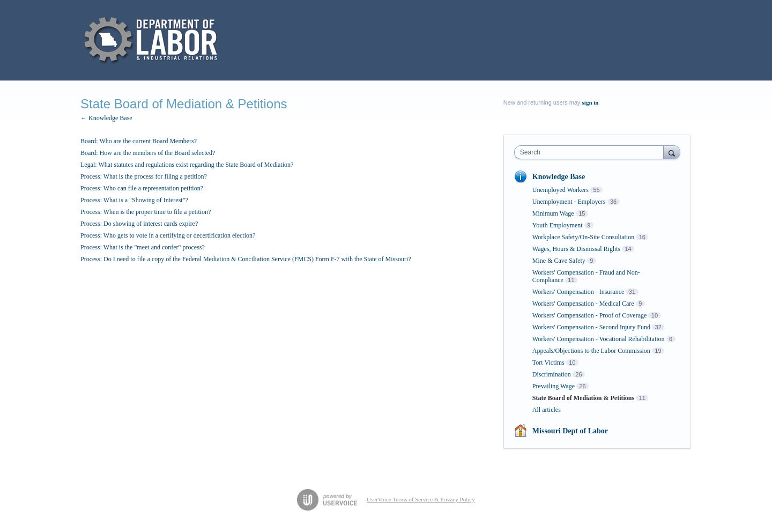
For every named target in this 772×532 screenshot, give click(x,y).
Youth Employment (558, 225)
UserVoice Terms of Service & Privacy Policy (421, 499)
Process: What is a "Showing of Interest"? (134, 200)
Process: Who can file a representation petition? (142, 188)
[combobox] (592, 152)
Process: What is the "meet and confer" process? (143, 247)
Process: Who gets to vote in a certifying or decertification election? (168, 235)
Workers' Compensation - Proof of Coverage (589, 315)
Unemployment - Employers (569, 202)
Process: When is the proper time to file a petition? (146, 212)
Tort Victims (548, 363)
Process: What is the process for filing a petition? (144, 176)
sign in (591, 102)
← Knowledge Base (106, 118)
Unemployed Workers (561, 190)
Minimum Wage (553, 213)
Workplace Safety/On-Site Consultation (583, 237)
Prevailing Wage (554, 386)
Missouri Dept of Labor (570, 431)
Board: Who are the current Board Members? (139, 141)
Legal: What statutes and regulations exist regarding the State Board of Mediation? (187, 165)
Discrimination (552, 374)
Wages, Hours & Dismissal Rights (576, 249)
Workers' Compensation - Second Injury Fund (591, 327)
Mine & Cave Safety (559, 261)
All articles (547, 410)
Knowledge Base (559, 177)
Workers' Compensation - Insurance (578, 292)
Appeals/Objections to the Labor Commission (591, 351)
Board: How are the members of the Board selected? (148, 153)
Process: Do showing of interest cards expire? (139, 224)
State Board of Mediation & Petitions (583, 398)
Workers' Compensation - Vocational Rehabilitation (599, 339)
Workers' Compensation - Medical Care (583, 304)
